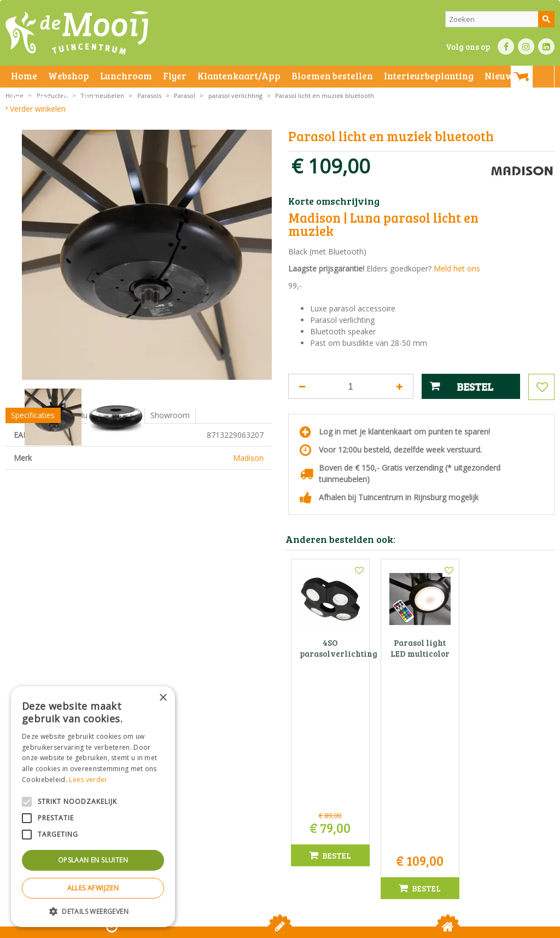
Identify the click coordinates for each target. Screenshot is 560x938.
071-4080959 (283, 819)
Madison (248, 509)
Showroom (170, 467)
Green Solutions (383, 927)
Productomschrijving (103, 467)
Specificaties (33, 467)
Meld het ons (457, 268)
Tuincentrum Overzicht (449, 927)
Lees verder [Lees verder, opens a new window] (88, 780)
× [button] (163, 698)
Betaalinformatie (304, 927)
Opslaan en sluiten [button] (93, 860)
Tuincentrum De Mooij (280, 784)
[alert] (93, 807)
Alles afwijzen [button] (93, 888)
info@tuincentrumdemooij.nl (283, 830)
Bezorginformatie (247, 927)
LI (546, 47)
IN (526, 47)
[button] (93, 911)
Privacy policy (354, 927)
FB (506, 47)
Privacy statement (188, 927)
